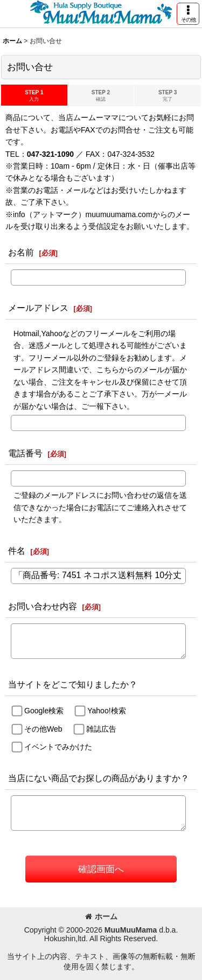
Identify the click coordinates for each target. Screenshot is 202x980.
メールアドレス (38, 308)
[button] (188, 14)
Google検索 (44, 711)
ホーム (101, 916)
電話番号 (25, 453)
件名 (17, 551)
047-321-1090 (50, 154)
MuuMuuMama (131, 930)
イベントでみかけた (58, 747)
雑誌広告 (101, 729)
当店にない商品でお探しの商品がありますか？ (99, 778)
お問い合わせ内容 (43, 606)
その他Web (43, 729)
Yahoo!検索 (106, 711)
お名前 (21, 252)
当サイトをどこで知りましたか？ (73, 684)
